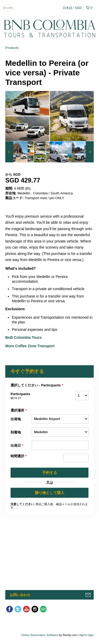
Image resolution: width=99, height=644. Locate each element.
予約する (50, 473)
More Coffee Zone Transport (30, 346)
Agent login (86, 635)
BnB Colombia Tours (24, 337)
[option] (16, 152)
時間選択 (19, 456)
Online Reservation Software (40, 635)
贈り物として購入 (50, 493)
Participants (21, 396)
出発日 (17, 446)
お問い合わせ (20, 595)
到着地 (16, 432)
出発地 (16, 419)
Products (12, 48)
